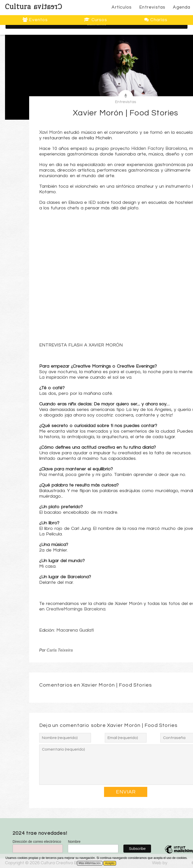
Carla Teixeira (60, 650)
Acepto (110, 863)
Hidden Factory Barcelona (159, 149)
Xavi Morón (51, 132)
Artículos (122, 7)
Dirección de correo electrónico (37, 842)
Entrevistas (152, 7)
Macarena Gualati (75, 630)
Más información (90, 863)
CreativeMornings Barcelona (76, 609)
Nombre (74, 842)
